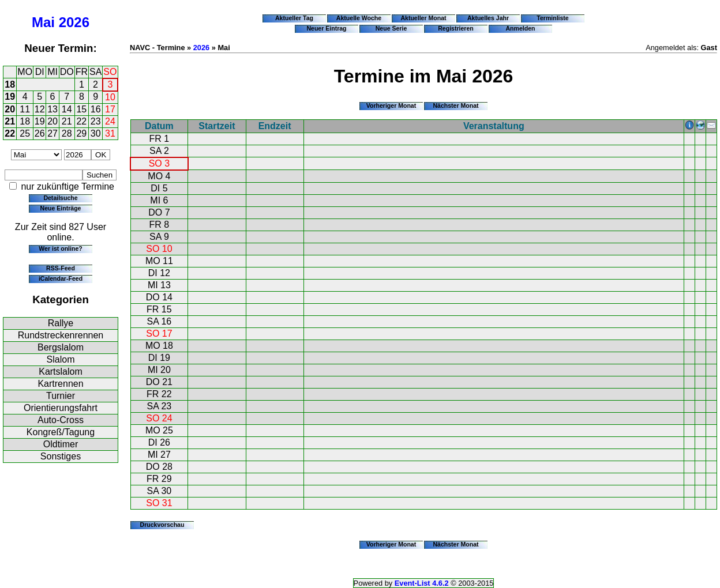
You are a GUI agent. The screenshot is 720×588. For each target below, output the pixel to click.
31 (110, 133)
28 (67, 133)
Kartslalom (61, 372)
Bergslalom (61, 347)
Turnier (61, 396)
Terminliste (552, 18)
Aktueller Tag (294, 18)
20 (10, 109)
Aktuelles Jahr (488, 18)
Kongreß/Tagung (61, 432)
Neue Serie (391, 28)
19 (10, 97)
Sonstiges (61, 456)
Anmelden (521, 28)
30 (96, 133)
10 (110, 97)
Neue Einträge (61, 208)
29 (81, 133)
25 (25, 133)
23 (96, 121)
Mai (43, 22)
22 (81, 121)
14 (67, 109)
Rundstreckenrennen (61, 335)
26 (40, 133)
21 (10, 121)
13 (52, 109)
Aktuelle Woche (359, 18)
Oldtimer (61, 444)
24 (110, 121)
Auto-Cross (61, 420)
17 (110, 109)
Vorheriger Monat (391, 105)
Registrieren (456, 28)
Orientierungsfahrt (61, 408)
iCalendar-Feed (61, 278)
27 (52, 133)
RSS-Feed (61, 268)
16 (96, 109)
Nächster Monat (455, 105)
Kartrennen (60, 384)
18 (10, 84)
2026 (74, 22)
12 (40, 109)
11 (25, 109)
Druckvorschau (162, 525)
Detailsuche (60, 198)
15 (81, 109)
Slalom (61, 359)
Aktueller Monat (423, 18)
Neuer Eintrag (326, 28)
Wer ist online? (60, 248)
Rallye (61, 323)
